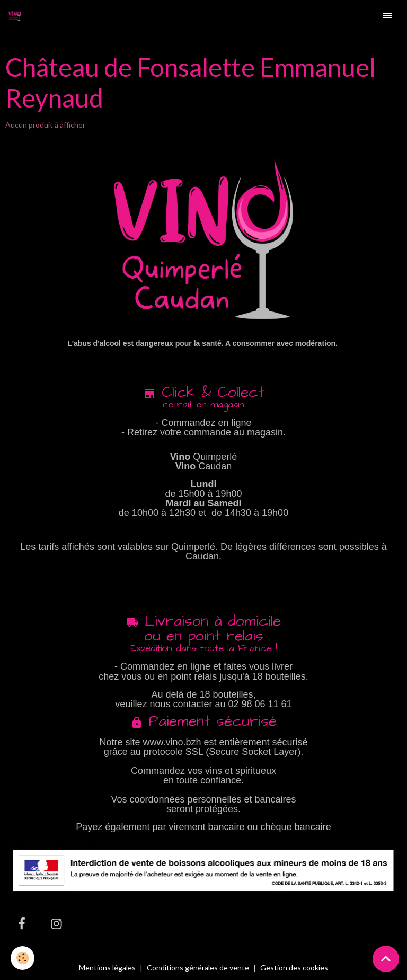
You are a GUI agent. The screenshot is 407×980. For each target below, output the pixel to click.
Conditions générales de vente (198, 968)
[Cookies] (23, 958)
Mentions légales (107, 968)
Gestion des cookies (294, 968)
